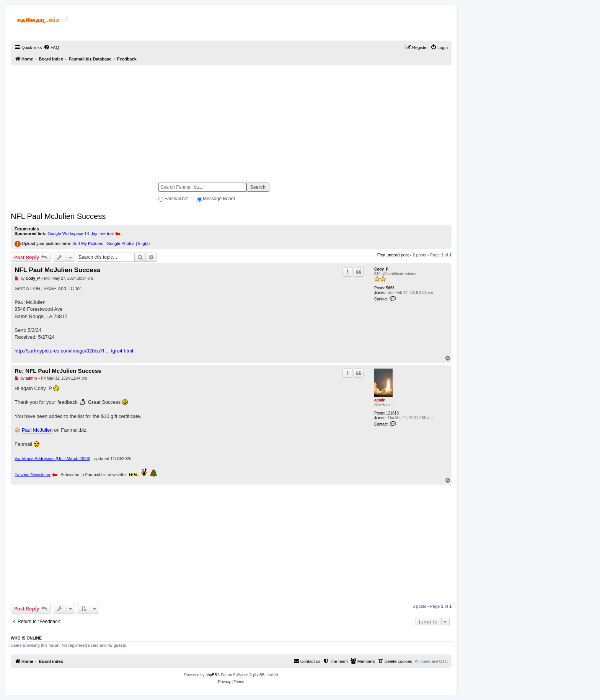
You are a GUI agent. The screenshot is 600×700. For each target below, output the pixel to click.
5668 (390, 288)
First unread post (393, 255)
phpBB (211, 675)
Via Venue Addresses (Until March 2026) (52, 459)
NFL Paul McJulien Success (58, 216)
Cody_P (381, 269)
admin (380, 400)
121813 (392, 413)
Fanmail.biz (176, 199)
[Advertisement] (231, 121)
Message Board (219, 199)
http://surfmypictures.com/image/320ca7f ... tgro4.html (74, 351)
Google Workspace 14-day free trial (81, 233)
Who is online (26, 638)
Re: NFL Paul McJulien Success (58, 371)
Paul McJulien (37, 430)
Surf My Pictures (88, 243)
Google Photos (121, 243)
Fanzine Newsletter (33, 475)
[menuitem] (51, 47)
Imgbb (144, 243)
